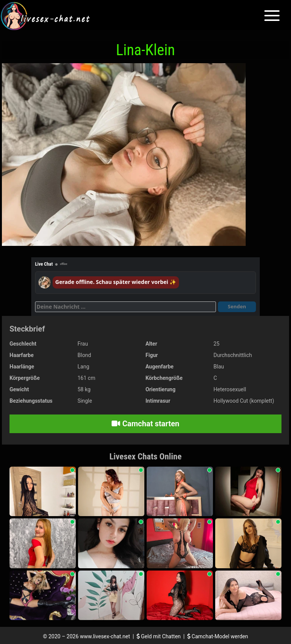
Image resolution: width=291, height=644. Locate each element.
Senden (237, 306)
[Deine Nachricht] (126, 307)
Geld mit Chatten (159, 636)
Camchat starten (145, 424)
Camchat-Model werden (218, 636)
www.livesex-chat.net (105, 636)
